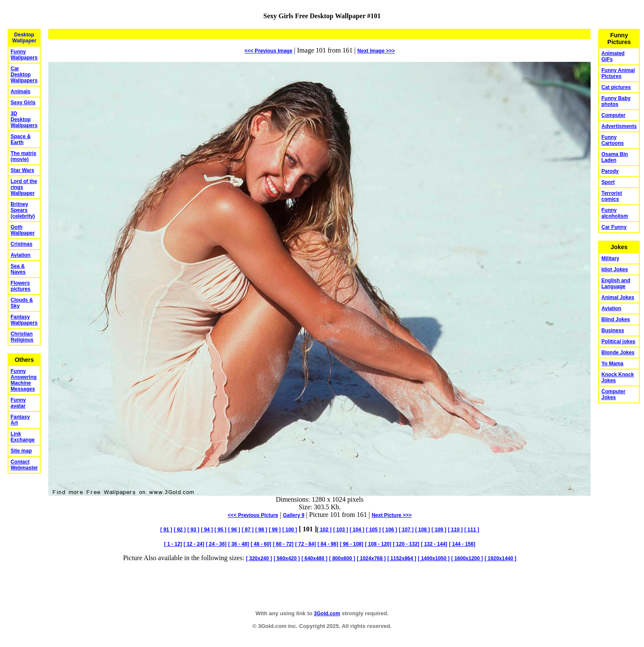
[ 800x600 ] (342, 558)
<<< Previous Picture (253, 515)
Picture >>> (391, 515)
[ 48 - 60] (261, 544)
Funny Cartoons (612, 140)
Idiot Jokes (615, 269)
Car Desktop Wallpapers (24, 75)
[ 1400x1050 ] (434, 558)
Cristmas (21, 244)
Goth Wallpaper (23, 230)
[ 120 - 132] (406, 544)
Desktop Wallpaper (24, 38)
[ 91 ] (166, 530)
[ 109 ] (439, 530)
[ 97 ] (247, 530)
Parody (610, 171)
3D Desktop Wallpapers (24, 119)
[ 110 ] (455, 530)
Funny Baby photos (616, 101)
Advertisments (619, 126)
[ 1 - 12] (173, 544)
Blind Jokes (615, 319)
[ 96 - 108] (351, 544)
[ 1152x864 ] (402, 558)
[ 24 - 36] (216, 544)
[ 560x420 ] (287, 558)
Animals (21, 92)
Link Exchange (23, 437)
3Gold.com (327, 614)
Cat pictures (616, 87)
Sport (608, 182)
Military (610, 258)
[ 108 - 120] (378, 544)
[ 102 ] (324, 530)
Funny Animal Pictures (618, 73)
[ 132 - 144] (434, 544)
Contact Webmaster (24, 465)
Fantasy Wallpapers (24, 320)
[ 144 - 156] (462, 544)
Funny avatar (18, 403)
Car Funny (614, 227)
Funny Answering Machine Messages (24, 380)
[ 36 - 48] (239, 544)
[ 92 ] (180, 530)
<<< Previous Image (268, 51)
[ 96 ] (234, 530)
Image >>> (376, 51)
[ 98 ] (261, 530)
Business (612, 330)
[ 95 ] (220, 530)
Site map (21, 451)
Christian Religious (22, 337)
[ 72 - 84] (306, 544)
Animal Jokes (618, 297)
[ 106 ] (390, 530)
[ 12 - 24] (194, 544)
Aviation (21, 255)
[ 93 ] (193, 530)
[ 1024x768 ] (371, 558)
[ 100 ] (290, 530)
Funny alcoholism (615, 213)
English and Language (616, 283)
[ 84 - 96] (328, 544)
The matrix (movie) (24, 156)
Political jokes (618, 342)
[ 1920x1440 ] (501, 558)
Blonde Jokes (618, 353)
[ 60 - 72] (283, 544)
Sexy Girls (23, 103)
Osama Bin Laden (615, 157)
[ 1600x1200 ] (467, 558)
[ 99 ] (275, 530)
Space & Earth (21, 139)
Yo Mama (612, 364)
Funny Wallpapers (24, 55)
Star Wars (22, 170)
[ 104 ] (357, 530)
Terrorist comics (611, 196)
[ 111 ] (472, 530)
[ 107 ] (406, 530)
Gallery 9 (294, 515)
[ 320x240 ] (259, 558)
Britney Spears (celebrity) (23, 210)
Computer (613, 115)
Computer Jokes (613, 394)
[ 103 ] (340, 530)
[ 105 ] (373, 530)
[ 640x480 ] (314, 558)
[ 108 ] (423, 530)
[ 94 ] (207, 530)
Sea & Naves (18, 269)
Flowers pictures (21, 286)
